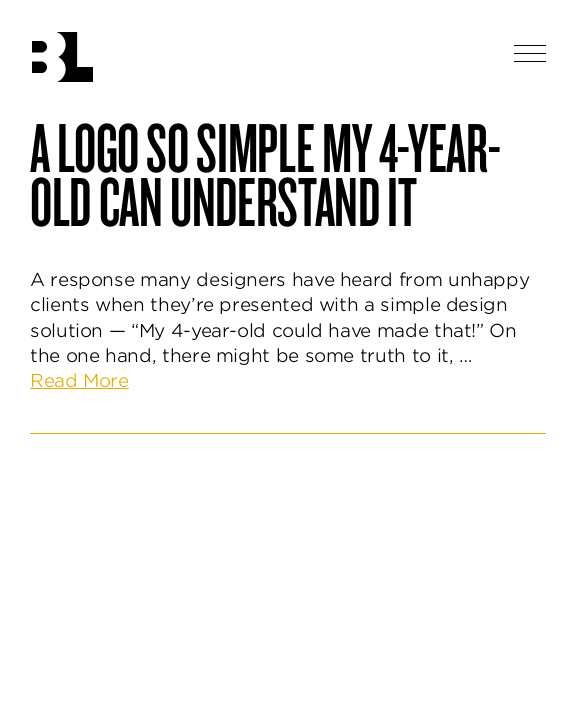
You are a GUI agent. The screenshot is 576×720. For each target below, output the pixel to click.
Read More (79, 380)
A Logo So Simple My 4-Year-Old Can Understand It (265, 173)
